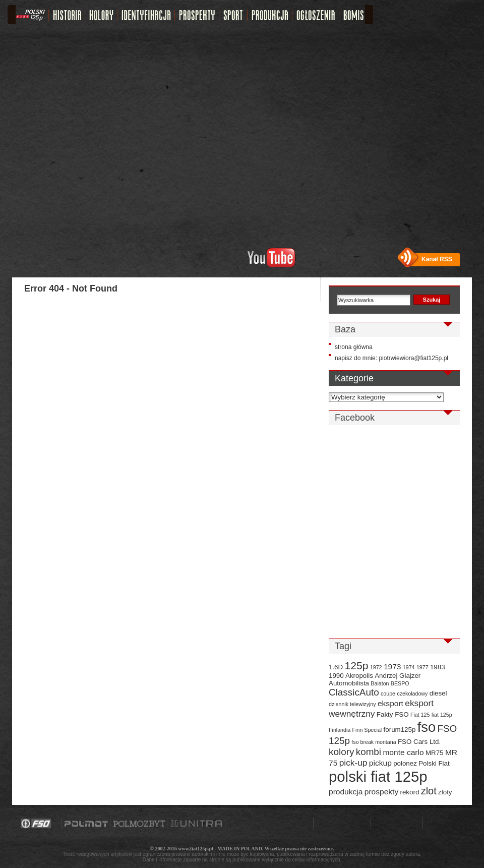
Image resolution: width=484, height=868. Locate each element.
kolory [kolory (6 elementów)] (341, 752)
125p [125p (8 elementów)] (357, 666)
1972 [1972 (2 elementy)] (376, 667)
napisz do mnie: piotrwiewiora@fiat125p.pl (391, 358)
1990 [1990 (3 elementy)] (336, 676)
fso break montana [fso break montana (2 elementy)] (374, 742)
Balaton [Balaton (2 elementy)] (380, 683)
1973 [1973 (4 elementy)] (392, 667)
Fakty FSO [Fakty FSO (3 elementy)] (393, 714)
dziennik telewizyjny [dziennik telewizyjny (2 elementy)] (352, 704)
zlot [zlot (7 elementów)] (429, 791)
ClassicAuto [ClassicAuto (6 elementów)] (354, 692)
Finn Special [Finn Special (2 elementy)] (367, 730)
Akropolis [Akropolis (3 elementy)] (359, 676)
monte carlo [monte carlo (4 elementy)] (403, 752)
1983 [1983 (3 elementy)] (438, 667)
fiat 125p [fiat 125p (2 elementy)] (442, 715)
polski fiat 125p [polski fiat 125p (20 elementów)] (378, 776)
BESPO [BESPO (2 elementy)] (400, 683)
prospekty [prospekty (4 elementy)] (381, 792)
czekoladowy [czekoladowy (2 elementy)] (412, 693)
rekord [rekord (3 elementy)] (410, 792)
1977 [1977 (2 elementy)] (422, 667)
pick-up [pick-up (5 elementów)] (353, 763)
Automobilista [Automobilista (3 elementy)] (349, 683)
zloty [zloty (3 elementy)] (445, 792)
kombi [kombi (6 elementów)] (369, 752)
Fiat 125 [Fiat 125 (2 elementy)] (420, 715)
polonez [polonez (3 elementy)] (405, 763)
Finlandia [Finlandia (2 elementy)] (340, 730)
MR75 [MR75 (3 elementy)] (435, 753)
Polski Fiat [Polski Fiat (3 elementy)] (434, 763)
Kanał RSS (437, 259)
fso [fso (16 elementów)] (427, 727)
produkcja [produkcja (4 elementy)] (346, 792)
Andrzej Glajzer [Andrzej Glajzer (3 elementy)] (398, 676)
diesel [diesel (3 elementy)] (438, 693)
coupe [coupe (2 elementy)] (388, 693)
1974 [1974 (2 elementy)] (409, 667)
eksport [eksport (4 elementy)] (390, 703)
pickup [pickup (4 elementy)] (380, 763)
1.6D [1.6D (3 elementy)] (336, 667)
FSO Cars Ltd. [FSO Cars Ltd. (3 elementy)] (419, 742)
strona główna (354, 347)
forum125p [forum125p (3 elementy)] (400, 730)
